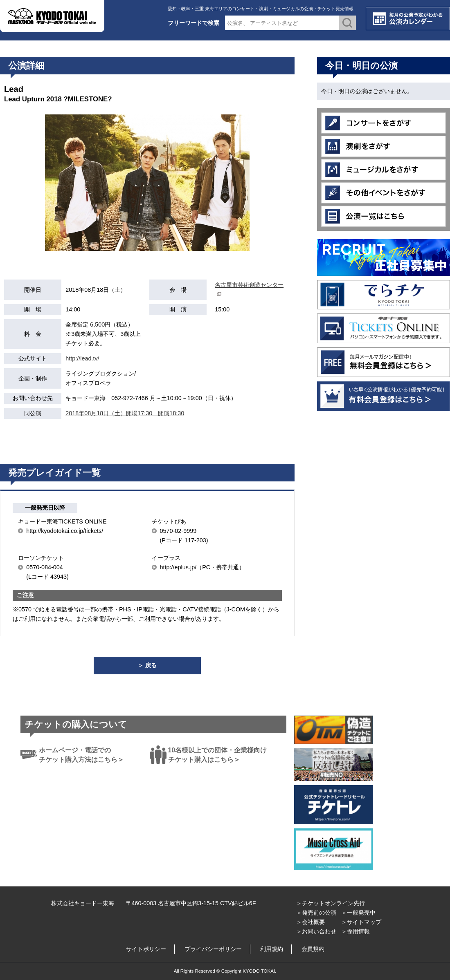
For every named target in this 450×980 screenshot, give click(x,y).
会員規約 (313, 949)
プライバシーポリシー (213, 949)
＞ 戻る (147, 665)
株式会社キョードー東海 (83, 903)
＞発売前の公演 (316, 913)
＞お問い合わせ (316, 931)
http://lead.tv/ (82, 358)
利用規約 (272, 949)
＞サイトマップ (361, 922)
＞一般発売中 (358, 913)
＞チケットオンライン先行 (331, 903)
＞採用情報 (355, 931)
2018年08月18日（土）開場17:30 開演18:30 (125, 413)
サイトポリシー (146, 949)
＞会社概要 (310, 922)
